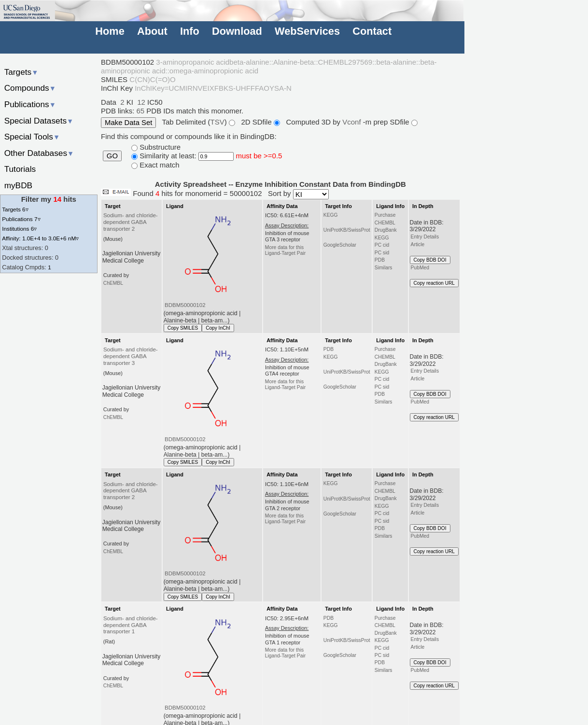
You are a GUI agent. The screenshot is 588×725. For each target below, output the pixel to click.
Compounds (30, 88)
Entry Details (425, 237)
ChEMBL (113, 283)
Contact (372, 31)
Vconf (353, 122)
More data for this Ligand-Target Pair (285, 250)
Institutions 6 (19, 229)
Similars (384, 268)
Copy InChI (218, 328)
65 (140, 111)
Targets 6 (15, 209)
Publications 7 (21, 219)
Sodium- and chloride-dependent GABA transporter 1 (131, 625)
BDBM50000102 (185, 305)
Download (237, 31)
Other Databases (39, 153)
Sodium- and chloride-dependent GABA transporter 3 (131, 356)
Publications (30, 104)
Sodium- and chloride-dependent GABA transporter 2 (131, 222)
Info (190, 31)
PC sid (382, 253)
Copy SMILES (183, 328)
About (152, 31)
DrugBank (386, 230)
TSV (217, 122)
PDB (380, 260)
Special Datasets (39, 121)
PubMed (420, 268)
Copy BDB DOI (430, 260)
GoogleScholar (340, 245)
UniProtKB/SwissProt (347, 230)
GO (112, 156)
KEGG (331, 215)
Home (110, 31)
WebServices (307, 31)
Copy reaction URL (434, 283)
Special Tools (32, 137)
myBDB (18, 185)
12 (141, 102)
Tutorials (20, 169)
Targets (21, 72)
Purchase (385, 215)
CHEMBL (385, 223)
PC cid (382, 245)
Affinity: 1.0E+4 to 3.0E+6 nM (40, 238)
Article (418, 244)
